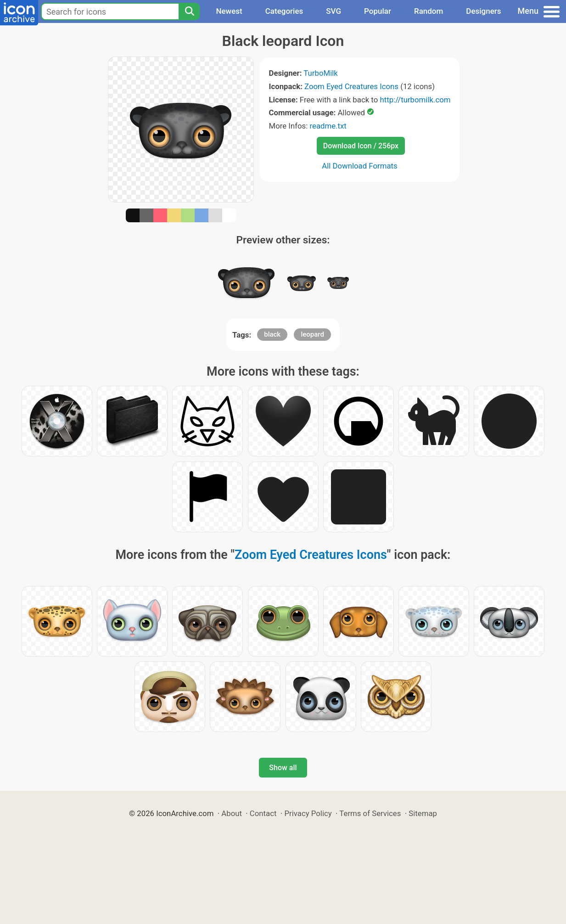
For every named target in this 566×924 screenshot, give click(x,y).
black (272, 334)
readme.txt (328, 126)
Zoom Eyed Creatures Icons (351, 86)
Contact (263, 813)
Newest (229, 11)
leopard (312, 334)
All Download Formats (360, 166)
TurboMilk (320, 73)
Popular (378, 11)
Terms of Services (370, 813)
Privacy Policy (308, 813)
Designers (483, 11)
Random (429, 11)
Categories (284, 11)
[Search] (189, 11)
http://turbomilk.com (415, 100)
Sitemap (423, 813)
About (232, 813)
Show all (283, 768)
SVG (333, 11)
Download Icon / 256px (361, 146)
